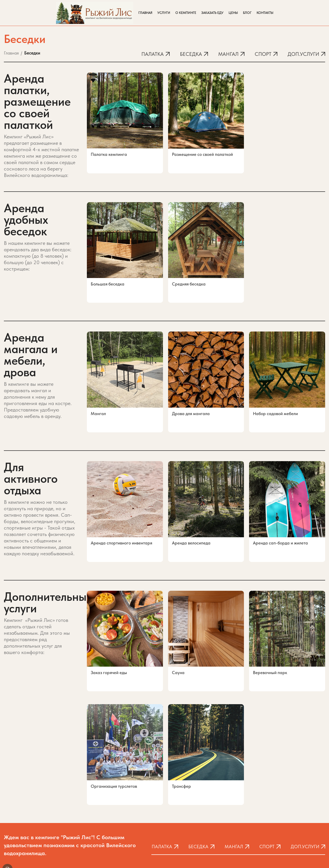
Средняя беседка (189, 281)
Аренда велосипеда (191, 522)
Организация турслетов (114, 746)
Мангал (98, 401)
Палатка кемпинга (109, 154)
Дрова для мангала (191, 401)
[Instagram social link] (7, 819)
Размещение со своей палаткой (202, 154)
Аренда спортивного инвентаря (121, 522)
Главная (11, 53)
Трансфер (181, 746)
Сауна (178, 642)
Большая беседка (108, 281)
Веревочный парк (270, 642)
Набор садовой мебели (275, 401)
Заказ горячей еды (109, 642)
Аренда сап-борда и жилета (280, 522)
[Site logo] (95, 12)
